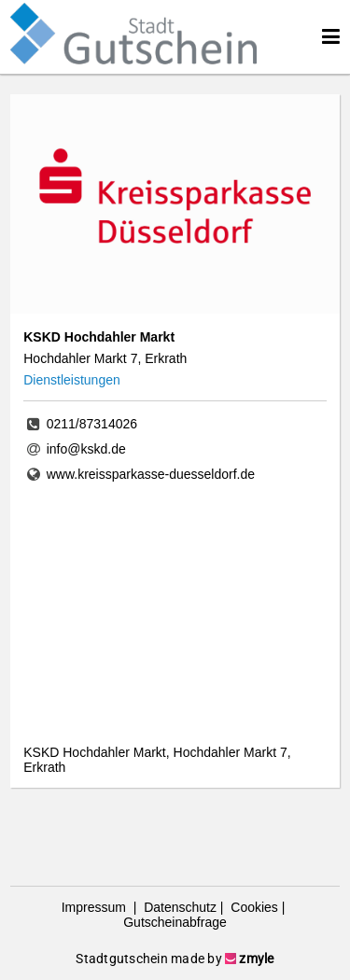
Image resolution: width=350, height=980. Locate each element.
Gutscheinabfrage (175, 922)
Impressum (96, 907)
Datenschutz (178, 907)
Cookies (252, 907)
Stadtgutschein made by (175, 959)
